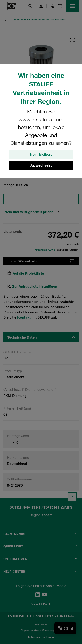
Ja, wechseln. (41, 165)
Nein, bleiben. (41, 154)
